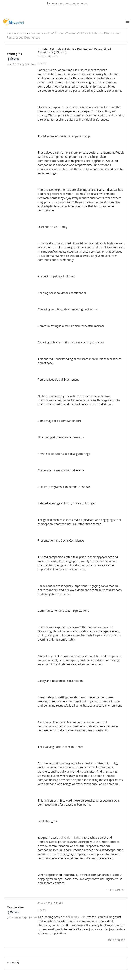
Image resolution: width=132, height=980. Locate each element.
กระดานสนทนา (16, 33)
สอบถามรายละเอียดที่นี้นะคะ (46, 33)
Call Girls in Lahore (71, 838)
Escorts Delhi (78, 917)
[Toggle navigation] (128, 22)
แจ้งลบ (42, 63)
